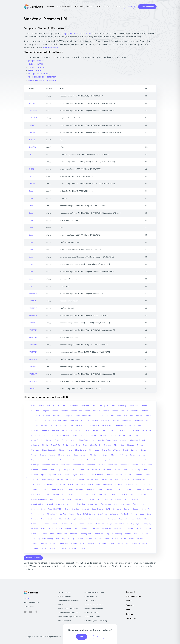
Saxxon (127, 509)
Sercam (93, 435)
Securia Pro (107, 529)
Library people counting (94, 609)
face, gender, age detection (42, 77)
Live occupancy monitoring (69, 600)
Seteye (49, 440)
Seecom (35, 430)
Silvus (132, 519)
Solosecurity (117, 534)
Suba (98, 485)
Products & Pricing (65, 7)
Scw (126, 416)
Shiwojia (112, 544)
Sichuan (44, 544)
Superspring (147, 524)
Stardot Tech (92, 480)
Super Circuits (97, 509)
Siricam (71, 514)
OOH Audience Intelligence (69, 613)
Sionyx (121, 544)
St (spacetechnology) (46, 480)
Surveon (145, 494)
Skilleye (61, 455)
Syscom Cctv (93, 504)
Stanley (60, 480)
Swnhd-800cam (38, 504)
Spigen (74, 475)
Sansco (68, 529)
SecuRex (35, 509)
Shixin (65, 445)
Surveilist (35, 519)
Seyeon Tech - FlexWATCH (52, 509)
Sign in (129, 7)
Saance (41, 406)
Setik (57, 440)
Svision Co (108, 499)
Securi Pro (146, 509)
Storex (62, 485)
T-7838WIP (33, 359)
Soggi (74, 524)
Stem (149, 514)
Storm (70, 485)
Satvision (47, 416)
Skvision (84, 455)
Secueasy (85, 421)
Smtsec (44, 470)
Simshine (35, 534)
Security (35, 425)
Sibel (116, 445)
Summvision (107, 485)
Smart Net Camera (140, 544)
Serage (76, 435)
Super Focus (36, 494)
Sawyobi (86, 529)
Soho (82, 470)
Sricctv (147, 475)
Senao (113, 430)
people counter (36, 61)
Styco (90, 485)
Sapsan (115, 411)
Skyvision (143, 455)
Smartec (138, 460)
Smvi (52, 470)
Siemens (131, 445)
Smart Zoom (62, 534)
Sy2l (75, 519)
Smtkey (65, 524)
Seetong (55, 430)
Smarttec (91, 465)
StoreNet (85, 509)
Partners (90, 7)
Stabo (80, 539)
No (99, 637)
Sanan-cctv (133, 406)
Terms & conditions (31, 602)
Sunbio (147, 485)
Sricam (139, 475)
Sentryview (112, 519)
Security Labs (107, 425)
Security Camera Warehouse (87, 425)
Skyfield (74, 544)
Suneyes (69, 489)
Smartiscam (65, 465)
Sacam (56, 406)
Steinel (63, 548)
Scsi (113, 416)
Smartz (135, 465)
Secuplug (105, 421)
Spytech (119, 475)
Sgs (43, 514)
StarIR (82, 544)
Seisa (87, 430)
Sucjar (110, 524)
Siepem (140, 445)
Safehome (85, 406)
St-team (84, 548)
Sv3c (62, 499)
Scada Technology (83, 416)
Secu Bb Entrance (60, 421)
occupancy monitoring (39, 74)
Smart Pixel (103, 514)
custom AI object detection (42, 80)
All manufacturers (33, 558)
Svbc (92, 499)
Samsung (122, 406)
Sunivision (79, 489)
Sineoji (125, 450)
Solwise (117, 470)
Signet (62, 450)
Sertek (131, 435)
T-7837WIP (33, 330)
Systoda (140, 539)
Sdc (132, 416)
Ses (138, 435)
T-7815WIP (33, 301)
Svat (69, 499)
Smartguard (86, 534)
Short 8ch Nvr (96, 445)
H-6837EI (32, 140)
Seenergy (45, 430)
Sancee (144, 406)
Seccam (136, 509)
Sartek (77, 529)
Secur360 (96, 529)
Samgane (117, 509)
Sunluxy (100, 489)
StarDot (76, 509)
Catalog (130, 614)
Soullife (145, 534)
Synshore (60, 504)
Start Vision (115, 480)
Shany (74, 440)
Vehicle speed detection (68, 609)
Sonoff (81, 524)
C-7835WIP (33, 111)
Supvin (94, 494)
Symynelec (92, 544)
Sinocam (134, 450)
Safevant (83, 519)
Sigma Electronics (49, 450)
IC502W (32, 389)
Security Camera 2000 (64, 425)
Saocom (97, 411)
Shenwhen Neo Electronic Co (105, 440)
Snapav (67, 470)
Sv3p (43, 519)
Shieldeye (35, 445)
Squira (44, 548)
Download (79, 7)
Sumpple (119, 485)
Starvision (54, 548)
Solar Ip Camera (93, 470)
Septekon (147, 529)
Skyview (133, 455)
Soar (75, 470)
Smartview (112, 465)
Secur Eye (115, 421)
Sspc (142, 514)
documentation (50, 48)
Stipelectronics (139, 480)
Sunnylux (110, 489)
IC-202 (31, 155)
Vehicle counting (64, 605)
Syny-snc (70, 504)
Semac (105, 430)
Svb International (81, 499)
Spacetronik (143, 470)
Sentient (135, 430)
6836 (30, 96)
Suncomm (35, 489)
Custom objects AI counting (96, 621)
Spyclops (109, 475)
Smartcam (128, 460)
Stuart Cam (100, 524)
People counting (64, 592)
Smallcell (57, 460)
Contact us (131, 618)
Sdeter (139, 416)
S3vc (33, 406)
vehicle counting (36, 67)
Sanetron (35, 411)
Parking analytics (64, 621)
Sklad (76, 455)
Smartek (148, 460)
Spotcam (35, 548)
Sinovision (64, 544)
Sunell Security (57, 489)
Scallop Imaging (140, 504)
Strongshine (80, 485)
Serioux (113, 435)
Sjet (128, 544)
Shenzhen (123, 440)
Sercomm (103, 435)
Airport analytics (91, 600)
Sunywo (150, 489)
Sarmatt (134, 411)
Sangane (45, 411)
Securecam (127, 421)
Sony (125, 470)
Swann (127, 499)
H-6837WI (32, 147)
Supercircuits (58, 494)
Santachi (64, 411)
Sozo (33, 539)
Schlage (35, 544)
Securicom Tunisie (141, 421)
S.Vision (115, 539)
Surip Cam (134, 494)
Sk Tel (139, 519)
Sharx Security (85, 440)
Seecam (141, 425)
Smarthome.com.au (50, 465)
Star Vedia (70, 480)
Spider (66, 475)
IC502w (32, 184)
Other (31, 191)
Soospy (132, 470)
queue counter (36, 64)
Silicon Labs (94, 450)
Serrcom (122, 435)
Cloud (117, 7)
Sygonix (50, 504)
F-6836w (32, 133)
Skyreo (114, 455)
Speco (44, 475)
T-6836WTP (33, 294)
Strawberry (73, 548)
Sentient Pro (147, 430)
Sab (49, 406)
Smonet (35, 470)
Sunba (139, 485)
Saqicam (124, 411)
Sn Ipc (59, 470)
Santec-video (76, 411)
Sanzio (88, 411)
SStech (59, 529)
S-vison (118, 499)
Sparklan (35, 475)
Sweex (135, 499)
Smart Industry (100, 460)
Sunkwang (90, 489)
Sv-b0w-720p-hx (38, 529)
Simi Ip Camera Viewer (111, 450)
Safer (94, 406)
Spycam (65, 539)
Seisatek (96, 430)
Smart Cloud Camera (40, 524)
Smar (52, 534)
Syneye (51, 529)
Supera (47, 494)
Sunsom (119, 489)
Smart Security (115, 460)
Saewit (65, 406)
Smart (76, 460)
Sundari (45, 489)
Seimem (79, 430)
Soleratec (107, 470)
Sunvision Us (139, 489)
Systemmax (106, 504)
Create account (147, 7)
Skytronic (123, 455)
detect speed (35, 70)
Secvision (129, 529)
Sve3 (99, 499)
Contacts (108, 7)
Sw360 (67, 519)
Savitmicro (57, 416)
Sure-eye (124, 494)
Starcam (81, 480)
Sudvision (99, 539)
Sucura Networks (122, 524)
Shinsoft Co (56, 445)
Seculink (95, 421)
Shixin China (75, 445)
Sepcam (54, 435)
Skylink (106, 455)
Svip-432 (58, 519)
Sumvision (129, 485)
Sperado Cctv (55, 475)
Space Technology (46, 539)
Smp (108, 534)
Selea (138, 529)
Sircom (34, 455)
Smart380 (74, 534)
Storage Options (50, 485)
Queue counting (64, 596)
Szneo (116, 504)
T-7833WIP (33, 308)
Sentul (45, 435)
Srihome (134, 514)
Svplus (124, 539)
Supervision (70, 494)
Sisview (44, 534)
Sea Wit (148, 416)
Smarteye (35, 465)
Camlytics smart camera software (77, 34)
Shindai (45, 445)
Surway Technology (39, 499)
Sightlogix (35, 450)
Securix (132, 425)
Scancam (101, 519)
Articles (129, 601)
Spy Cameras (97, 475)
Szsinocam (126, 504)
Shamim (65, 440)
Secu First (74, 421)
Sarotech (144, 411)
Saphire (106, 411)
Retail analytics (91, 596)
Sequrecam (65, 435)
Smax (143, 465)
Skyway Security (38, 460)
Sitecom (52, 455)
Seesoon (35, 514)
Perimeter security (92, 613)
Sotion (137, 534)
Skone (147, 519)
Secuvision (118, 529)
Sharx (67, 509)
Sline (49, 460)
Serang (84, 435)
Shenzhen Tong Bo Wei (56, 514)
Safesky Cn (103, 406)
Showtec (107, 445)
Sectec (47, 421)
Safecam (74, 406)
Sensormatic (124, 430)
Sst (33, 480)
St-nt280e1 (36, 485)
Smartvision (98, 534)
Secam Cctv (36, 421)
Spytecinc (129, 475)
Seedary (102, 544)
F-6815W (32, 125)
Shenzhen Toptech (138, 440)
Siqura (143, 450)
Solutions (50, 7)
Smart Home (86, 460)
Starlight (104, 480)
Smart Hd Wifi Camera (86, 514)
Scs (107, 416)
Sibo (123, 445)
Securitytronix (121, 425)
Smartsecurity (79, 465)
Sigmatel (123, 519)
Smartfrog (56, 524)
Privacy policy (29, 606)
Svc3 (50, 519)
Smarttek (101, 465)
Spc (58, 539)
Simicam (54, 544)
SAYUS (149, 539)
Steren (90, 524)
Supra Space (83, 494)
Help (99, 7)
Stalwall (89, 539)
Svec (107, 539)
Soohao (128, 534)
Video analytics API (92, 617)
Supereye (135, 524)
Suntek (128, 489)
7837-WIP (32, 103)
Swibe (131, 539)
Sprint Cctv (84, 475)
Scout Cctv (98, 416)
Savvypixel (69, 416)
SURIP (108, 509)
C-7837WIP (33, 118)
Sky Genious (95, 455)
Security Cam (46, 425)
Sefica (64, 430)
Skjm (69, 455)
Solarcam (114, 514)
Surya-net (54, 499)
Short (85, 445)
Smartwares (124, 465)
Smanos (67, 460)
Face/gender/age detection (69, 617)
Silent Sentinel (81, 450)
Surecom (113, 494)
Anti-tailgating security (94, 605)
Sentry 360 (36, 435)
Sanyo (92, 519)
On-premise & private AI (94, 592)
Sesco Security (37, 440)
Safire (113, 406)
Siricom (43, 455)
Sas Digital (36, 416)
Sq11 (73, 539)
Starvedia (126, 480)
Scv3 (119, 416)
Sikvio (70, 450)
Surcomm (103, 494)
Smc (150, 465)
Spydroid (124, 514)
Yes (81, 637)
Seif (71, 430)
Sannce (55, 411)
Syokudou (81, 504)
